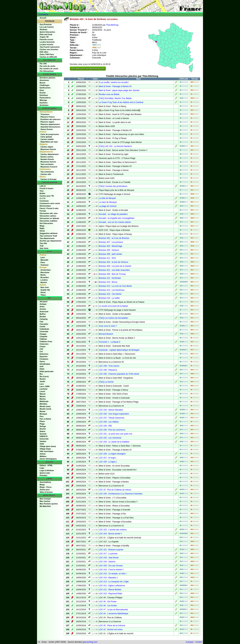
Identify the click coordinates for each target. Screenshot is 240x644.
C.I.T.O (42, 198)
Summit (43, 434)
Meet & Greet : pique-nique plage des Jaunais (119, 90)
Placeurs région (47, 122)
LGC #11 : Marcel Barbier (110, 590)
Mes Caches (45, 501)
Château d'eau (46, 341)
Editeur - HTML (46, 465)
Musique (43, 414)
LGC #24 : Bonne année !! (110, 534)
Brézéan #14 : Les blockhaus (112, 290)
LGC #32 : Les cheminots (110, 438)
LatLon (43, 186)
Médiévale (44, 401)
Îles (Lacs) (44, 376)
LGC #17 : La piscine (108, 554)
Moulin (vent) (45, 409)
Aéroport (43, 302)
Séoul (43, 292)
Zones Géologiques (48, 459)
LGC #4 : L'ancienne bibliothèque (113, 614)
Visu (42, 191)
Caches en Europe (48, 179)
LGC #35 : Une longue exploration (114, 414)
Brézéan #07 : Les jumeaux (111, 242)
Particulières (45, 98)
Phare (42, 421)
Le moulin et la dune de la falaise (113, 306)
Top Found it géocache (50, 47)
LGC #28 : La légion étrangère (112, 454)
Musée (42, 411)
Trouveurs (45, 114)
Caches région (47, 147)
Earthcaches (45, 88)
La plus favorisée (47, 42)
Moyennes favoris (48, 149)
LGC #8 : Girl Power (108, 602)
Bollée (42, 193)
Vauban (43, 441)
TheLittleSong (112, 25)
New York (45, 287)
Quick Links (45, 473)
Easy (42, 90)
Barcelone (45, 272)
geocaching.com (90, 642)
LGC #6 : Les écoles (108, 606)
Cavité (42, 326)
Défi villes (44, 52)
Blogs (42, 485)
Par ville (43, 64)
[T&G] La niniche (106, 382)
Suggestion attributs (49, 233)
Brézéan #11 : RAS (107, 258)
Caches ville (46, 174)
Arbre (42, 307)
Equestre (44, 356)
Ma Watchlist (45, 506)
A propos (190, 642)
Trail (42, 246)
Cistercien (44, 344)
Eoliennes (44, 354)
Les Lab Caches (47, 27)
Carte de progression (50, 134)
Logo (42, 468)
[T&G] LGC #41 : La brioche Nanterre (115, 146)
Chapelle (43, 336)
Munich (44, 282)
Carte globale (46, 137)
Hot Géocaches (46, 223)
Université (44, 439)
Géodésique (45, 364)
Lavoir (42, 391)
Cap (41, 322)
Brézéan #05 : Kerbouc (109, 250)
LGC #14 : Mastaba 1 (108, 578)
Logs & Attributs (47, 470)
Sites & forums (46, 492)
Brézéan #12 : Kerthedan (110, 278)
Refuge (43, 426)
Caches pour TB (47, 196)
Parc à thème (45, 419)
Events (43, 93)
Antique (43, 304)
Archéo (43, 309)
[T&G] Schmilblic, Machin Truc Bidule (115, 98)
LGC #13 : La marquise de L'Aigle (114, 582)
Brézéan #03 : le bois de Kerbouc (113, 262)
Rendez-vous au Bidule (109, 94)
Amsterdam (46, 270)
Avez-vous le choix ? (108, 326)
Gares (42, 361)
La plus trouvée (46, 44)
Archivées (44, 105)
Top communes (47, 172)
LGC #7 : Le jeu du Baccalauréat (113, 610)
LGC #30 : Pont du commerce (112, 430)
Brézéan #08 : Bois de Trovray (112, 274)
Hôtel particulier (47, 371)
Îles (41, 374)
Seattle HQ (45, 290)
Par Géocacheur (47, 71)
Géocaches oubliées (48, 221)
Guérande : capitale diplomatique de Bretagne (119, 350)
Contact (199, 642)
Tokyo (43, 295)
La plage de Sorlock (107, 206)
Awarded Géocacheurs (50, 127)
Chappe (43, 334)
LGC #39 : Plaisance (108, 370)
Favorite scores (46, 39)
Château (43, 339)
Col (41, 351)
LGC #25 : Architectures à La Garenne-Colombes (120, 494)
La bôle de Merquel (107, 198)
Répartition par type (49, 142)
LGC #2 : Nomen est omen (111, 630)
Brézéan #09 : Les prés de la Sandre (115, 266)
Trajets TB (44, 37)
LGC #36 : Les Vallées (109, 422)
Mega (42, 226)
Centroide (44, 331)
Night (42, 228)
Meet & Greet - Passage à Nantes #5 (115, 86)
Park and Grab (46, 34)
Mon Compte (45, 499)
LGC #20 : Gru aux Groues (111, 566)
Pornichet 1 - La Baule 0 (109, 342)
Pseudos (43, 475)
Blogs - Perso (46, 487)
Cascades (44, 324)
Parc (42, 416)
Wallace (43, 456)
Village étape (45, 449)
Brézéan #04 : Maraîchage (110, 246)
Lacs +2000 (45, 386)
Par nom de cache (47, 66)
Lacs (42, 384)
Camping (44, 319)
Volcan (43, 454)
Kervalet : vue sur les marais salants (115, 222)
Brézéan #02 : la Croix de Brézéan (114, 238)
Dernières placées (47, 78)
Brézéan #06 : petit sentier (110, 254)
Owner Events (47, 129)
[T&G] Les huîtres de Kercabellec (113, 318)
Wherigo (43, 100)
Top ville (43, 243)
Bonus (42, 83)
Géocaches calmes (48, 216)
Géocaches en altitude (49, 218)
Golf (41, 366)
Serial (42, 231)
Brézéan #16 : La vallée (109, 298)
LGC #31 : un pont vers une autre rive (115, 434)
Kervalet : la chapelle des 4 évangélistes (116, 218)
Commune (44, 201)
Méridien (43, 404)
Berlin (43, 275)
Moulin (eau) (45, 406)
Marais (43, 396)
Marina (43, 399)
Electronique (45, 206)
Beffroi (43, 314)
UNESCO (44, 436)
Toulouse (44, 265)
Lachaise (44, 389)
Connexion (43, 14)
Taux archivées (47, 164)
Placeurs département (50, 124)
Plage (42, 424)
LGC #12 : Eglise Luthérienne (112, 586)
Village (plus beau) (48, 446)
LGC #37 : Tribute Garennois (111, 418)
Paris (43, 262)
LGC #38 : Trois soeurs (109, 366)
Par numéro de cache (49, 69)
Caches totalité (47, 139)
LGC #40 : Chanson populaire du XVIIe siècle (119, 374)
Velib (42, 444)
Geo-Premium (46, 24)
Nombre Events (47, 159)
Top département (47, 238)
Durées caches (47, 157)
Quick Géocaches (47, 32)
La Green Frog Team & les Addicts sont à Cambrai (121, 102)
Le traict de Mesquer (108, 202)
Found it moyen (46, 188)
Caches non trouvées (49, 49)
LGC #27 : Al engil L (108, 458)
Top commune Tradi (48, 236)
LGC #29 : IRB (105, 426)
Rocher (43, 429)
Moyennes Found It (49, 167)
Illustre (43, 379)
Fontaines (44, 359)
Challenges (45, 85)
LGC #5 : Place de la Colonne (112, 626)
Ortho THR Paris (47, 54)
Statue (42, 431)
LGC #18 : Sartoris (107, 562)
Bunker (43, 317)
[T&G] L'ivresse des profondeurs (113, 186)
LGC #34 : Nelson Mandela (111, 410)
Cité (41, 349)
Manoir (43, 394)
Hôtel (42, 369)
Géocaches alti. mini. (49, 213)
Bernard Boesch (106, 334)
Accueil (43, 18)
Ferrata (43, 211)
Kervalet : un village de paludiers (113, 214)
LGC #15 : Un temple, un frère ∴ (113, 574)
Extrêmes (44, 95)
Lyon (43, 257)
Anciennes (44, 80)
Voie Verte (44, 248)
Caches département (49, 154)
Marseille (44, 260)
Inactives (44, 103)
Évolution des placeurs (50, 119)
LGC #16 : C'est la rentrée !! (111, 570)
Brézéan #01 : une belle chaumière (114, 270)
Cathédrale (44, 329)
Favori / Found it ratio (49, 208)
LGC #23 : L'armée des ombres (113, 530)
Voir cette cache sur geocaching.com (88, 69)
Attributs (43, 29)
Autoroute (44, 312)
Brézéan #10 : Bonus (108, 282)
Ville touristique (46, 451)
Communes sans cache (50, 203)
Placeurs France (48, 117)
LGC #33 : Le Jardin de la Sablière (114, 442)
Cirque (43, 346)
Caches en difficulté (48, 57)
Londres (44, 280)
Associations (45, 482)
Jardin (42, 381)
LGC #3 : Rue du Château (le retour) (115, 490)
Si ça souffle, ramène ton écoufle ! (114, 82)
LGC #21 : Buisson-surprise (111, 550)
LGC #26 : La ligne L (108, 462)
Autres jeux (45, 490)
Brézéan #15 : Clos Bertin (110, 294)
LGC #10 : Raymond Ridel (110, 594)
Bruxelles (45, 277)
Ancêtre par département (50, 241)
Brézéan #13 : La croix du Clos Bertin (115, 286)
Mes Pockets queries (49, 504)
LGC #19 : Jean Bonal (108, 558)
